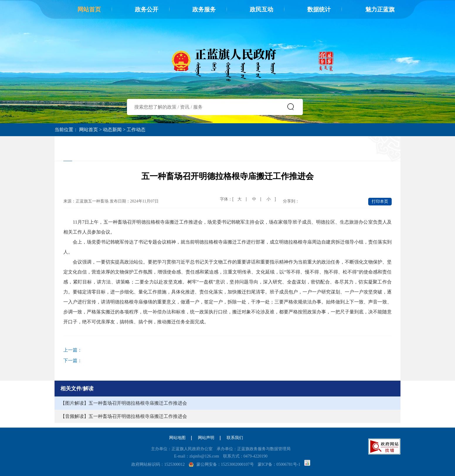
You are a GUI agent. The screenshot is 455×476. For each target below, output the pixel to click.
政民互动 (262, 9)
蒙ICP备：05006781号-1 (279, 464)
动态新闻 (112, 130)
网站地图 (177, 438)
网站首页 (89, 9)
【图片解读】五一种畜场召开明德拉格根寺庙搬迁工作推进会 (124, 403)
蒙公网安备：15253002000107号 (225, 464)
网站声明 (206, 438)
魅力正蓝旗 (380, 9)
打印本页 (380, 201)
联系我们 (235, 438)
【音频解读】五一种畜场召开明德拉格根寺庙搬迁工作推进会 (124, 416)
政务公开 (147, 9)
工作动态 (136, 130)
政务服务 (204, 9)
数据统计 (319, 9)
